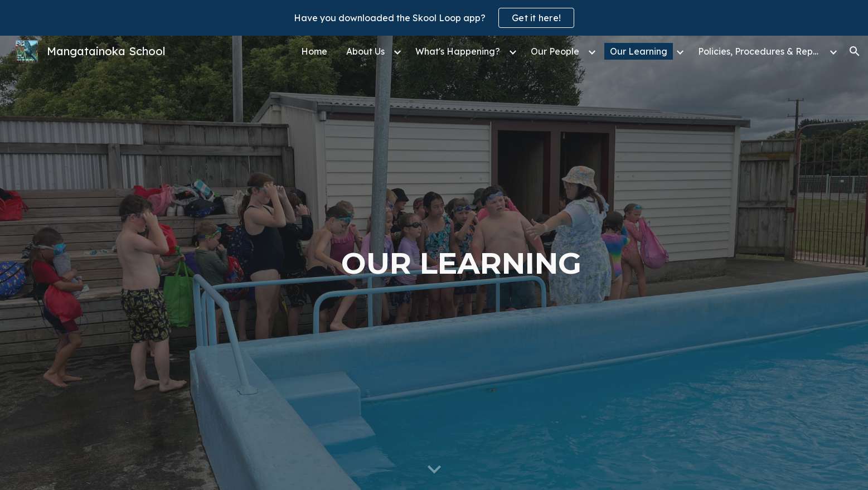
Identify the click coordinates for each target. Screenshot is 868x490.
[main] (461, 263)
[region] (434, 18)
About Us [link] (365, 51)
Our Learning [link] (639, 51)
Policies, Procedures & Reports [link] (762, 51)
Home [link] (314, 51)
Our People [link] (555, 51)
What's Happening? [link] (458, 51)
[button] (855, 51)
